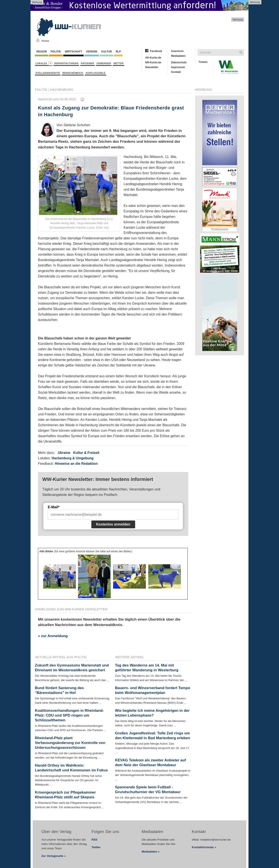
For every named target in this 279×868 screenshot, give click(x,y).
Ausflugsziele (95, 73)
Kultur (106, 52)
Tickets (203, 62)
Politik (56, 52)
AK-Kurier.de (153, 58)
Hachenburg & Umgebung (73, 458)
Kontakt (176, 72)
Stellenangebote (48, 73)
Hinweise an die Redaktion (76, 464)
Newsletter (152, 67)
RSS (94, 840)
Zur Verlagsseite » (54, 856)
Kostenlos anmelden (113, 524)
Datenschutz (179, 62)
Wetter (118, 63)
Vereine (92, 52)
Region (42, 52)
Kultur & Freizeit (86, 453)
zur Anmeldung (54, 636)
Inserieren (177, 51)
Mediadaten (178, 56)
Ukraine (64, 453)
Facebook (156, 51)
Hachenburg (62, 90)
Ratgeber (88, 63)
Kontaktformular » (204, 847)
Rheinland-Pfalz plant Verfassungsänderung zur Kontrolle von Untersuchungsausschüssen (70, 743)
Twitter (96, 847)
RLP (118, 52)
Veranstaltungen (66, 63)
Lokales (44, 63)
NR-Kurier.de (153, 62)
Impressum (178, 67)
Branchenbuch (73, 73)
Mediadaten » (151, 852)
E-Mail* (54, 507)
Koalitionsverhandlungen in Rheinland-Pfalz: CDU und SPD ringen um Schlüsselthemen (69, 715)
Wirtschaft (73, 52)
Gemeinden (104, 63)
